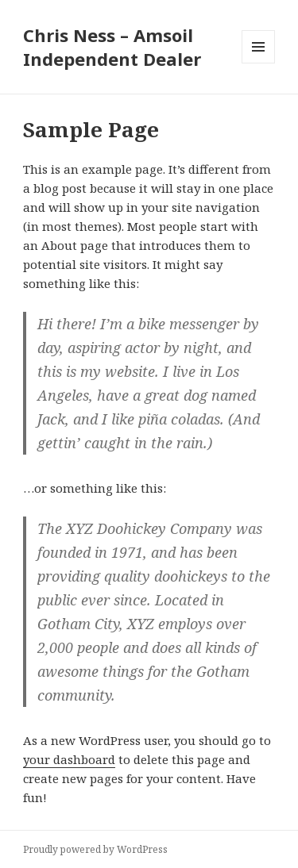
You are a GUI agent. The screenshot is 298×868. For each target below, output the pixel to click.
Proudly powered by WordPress (95, 849)
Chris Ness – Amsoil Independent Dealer (112, 47)
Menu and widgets (259, 63)
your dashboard (69, 759)
